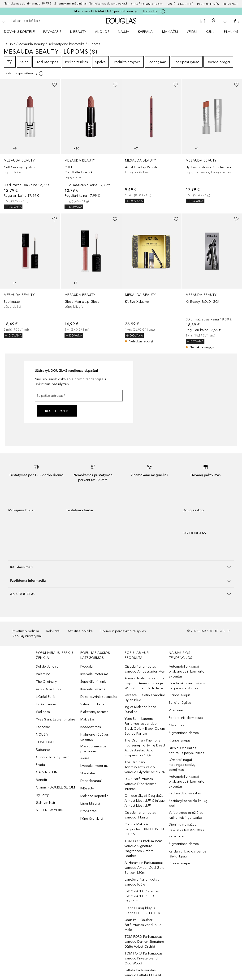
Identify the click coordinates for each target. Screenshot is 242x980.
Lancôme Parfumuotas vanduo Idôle (142, 882)
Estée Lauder (46, 704)
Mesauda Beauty (32, 44)
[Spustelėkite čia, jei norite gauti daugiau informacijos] (163, 11)
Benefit (41, 780)
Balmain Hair (45, 803)
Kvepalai (146, 32)
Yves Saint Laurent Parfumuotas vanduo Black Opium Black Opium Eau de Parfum (145, 726)
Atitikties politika (80, 631)
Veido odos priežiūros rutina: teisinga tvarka (186, 815)
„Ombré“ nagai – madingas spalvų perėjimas (182, 765)
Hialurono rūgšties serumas (95, 737)
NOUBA (42, 735)
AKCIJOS (102, 32)
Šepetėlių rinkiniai (94, 682)
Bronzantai (89, 811)
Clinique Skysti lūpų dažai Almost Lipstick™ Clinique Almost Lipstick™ (145, 801)
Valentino (43, 674)
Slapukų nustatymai (27, 636)
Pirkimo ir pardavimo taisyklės (123, 631)
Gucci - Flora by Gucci (53, 757)
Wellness (43, 712)
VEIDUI (192, 32)
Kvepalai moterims (94, 674)
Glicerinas (176, 725)
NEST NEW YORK (49, 810)
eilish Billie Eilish (48, 689)
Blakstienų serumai (95, 712)
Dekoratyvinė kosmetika (66, 44)
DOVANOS (231, 4)
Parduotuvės (208, 4)
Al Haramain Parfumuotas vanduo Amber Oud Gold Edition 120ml (145, 868)
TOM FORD (45, 742)
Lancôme (43, 727)
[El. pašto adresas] (79, 396)
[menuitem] (22, 32)
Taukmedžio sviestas (185, 793)
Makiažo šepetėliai (95, 796)
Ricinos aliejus (180, 695)
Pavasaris (52, 32)
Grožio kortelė (180, 4)
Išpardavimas (91, 727)
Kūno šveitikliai (92, 819)
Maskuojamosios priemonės (93, 749)
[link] (30, 144)
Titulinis (10, 44)
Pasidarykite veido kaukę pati (188, 803)
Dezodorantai (91, 781)
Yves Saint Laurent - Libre (56, 719)
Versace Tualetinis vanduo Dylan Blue (145, 698)
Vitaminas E (178, 710)
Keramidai (176, 836)
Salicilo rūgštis (180, 703)
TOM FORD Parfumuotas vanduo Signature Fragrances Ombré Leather (144, 848)
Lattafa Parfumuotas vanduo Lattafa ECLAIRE (143, 973)
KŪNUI (211, 32)
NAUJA (124, 32)
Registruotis (57, 411)
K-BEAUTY (78, 32)
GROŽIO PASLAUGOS (147, 4)
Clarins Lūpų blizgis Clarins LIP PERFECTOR (142, 911)
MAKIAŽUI (170, 32)
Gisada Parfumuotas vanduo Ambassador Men (145, 669)
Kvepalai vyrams (93, 689)
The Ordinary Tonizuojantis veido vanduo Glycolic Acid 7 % (145, 767)
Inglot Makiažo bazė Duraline (140, 709)
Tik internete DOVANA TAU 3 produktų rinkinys (105, 11)
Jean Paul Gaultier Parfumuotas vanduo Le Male (143, 925)
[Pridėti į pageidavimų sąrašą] (55, 85)
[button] (121, 567)
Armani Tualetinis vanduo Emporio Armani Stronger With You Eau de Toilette (144, 683)
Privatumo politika (26, 631)
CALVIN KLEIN (47, 772)
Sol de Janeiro (47, 667)
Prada (40, 765)
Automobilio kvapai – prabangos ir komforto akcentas (187, 671)
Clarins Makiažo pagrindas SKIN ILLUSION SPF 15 (144, 829)
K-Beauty (87, 788)
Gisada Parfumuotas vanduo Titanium (140, 815)
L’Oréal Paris (46, 697)
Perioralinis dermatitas (186, 718)
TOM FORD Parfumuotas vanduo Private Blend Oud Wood (144, 958)
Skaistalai (88, 773)
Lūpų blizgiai (90, 803)
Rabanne (43, 750)
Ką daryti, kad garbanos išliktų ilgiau (188, 854)
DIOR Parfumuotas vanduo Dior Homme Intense (140, 784)
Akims (85, 758)
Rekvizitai (53, 631)
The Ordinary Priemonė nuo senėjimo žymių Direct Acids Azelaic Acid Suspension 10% (145, 748)
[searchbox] (45, 21)
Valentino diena (92, 704)
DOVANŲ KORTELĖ (19, 32)
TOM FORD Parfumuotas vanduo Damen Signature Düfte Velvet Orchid (144, 942)
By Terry (42, 795)
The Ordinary (46, 682)
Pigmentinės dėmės (184, 733)
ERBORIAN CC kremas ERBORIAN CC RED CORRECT (142, 896)
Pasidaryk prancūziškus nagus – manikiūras (187, 686)
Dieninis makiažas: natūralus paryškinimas (186, 750)
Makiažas (88, 719)
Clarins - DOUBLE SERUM (55, 787)
